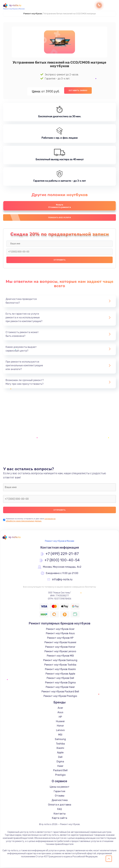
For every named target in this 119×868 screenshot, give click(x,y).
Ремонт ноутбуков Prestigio (60, 696)
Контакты (60, 814)
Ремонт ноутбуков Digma (60, 683)
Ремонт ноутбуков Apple (60, 674)
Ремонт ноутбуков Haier (60, 687)
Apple (60, 753)
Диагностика (60, 801)
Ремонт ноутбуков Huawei (60, 643)
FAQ (59, 809)
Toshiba (60, 744)
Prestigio (60, 775)
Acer (60, 708)
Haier (60, 766)
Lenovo (60, 731)
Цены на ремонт (60, 787)
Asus (60, 713)
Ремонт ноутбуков (33, 14)
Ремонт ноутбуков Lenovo (60, 652)
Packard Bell (60, 771)
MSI (60, 735)
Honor (60, 726)
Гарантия (59, 792)
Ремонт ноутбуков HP (60, 638)
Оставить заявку (78, 90)
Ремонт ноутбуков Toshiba (60, 665)
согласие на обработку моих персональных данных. (31, 520)
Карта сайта (59, 818)
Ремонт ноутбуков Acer (60, 629)
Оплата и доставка (60, 805)
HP (60, 717)
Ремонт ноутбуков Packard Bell (60, 692)
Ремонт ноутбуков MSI (60, 656)
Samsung (60, 739)
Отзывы (60, 796)
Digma (60, 762)
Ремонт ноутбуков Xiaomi (60, 670)
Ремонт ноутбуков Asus (60, 634)
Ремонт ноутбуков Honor (60, 647)
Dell (60, 757)
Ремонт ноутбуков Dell (60, 678)
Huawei (60, 722)
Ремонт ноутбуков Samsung (60, 661)
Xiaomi (60, 748)
